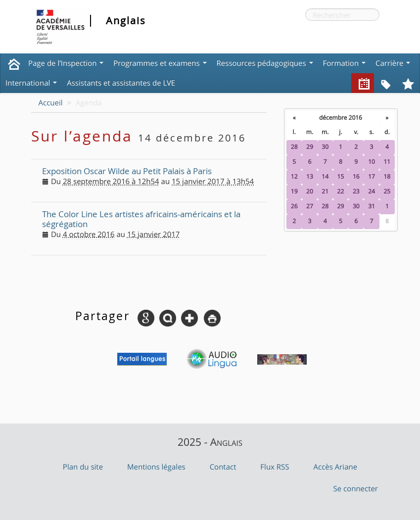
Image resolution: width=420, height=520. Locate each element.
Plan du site (83, 467)
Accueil (51, 103)
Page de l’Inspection (66, 63)
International (31, 83)
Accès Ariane (336, 467)
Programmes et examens (160, 63)
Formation (344, 63)
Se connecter (355, 489)
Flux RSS (275, 467)
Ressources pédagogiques (265, 63)
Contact (223, 467)
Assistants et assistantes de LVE (121, 83)
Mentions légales (156, 467)
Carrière (393, 63)
